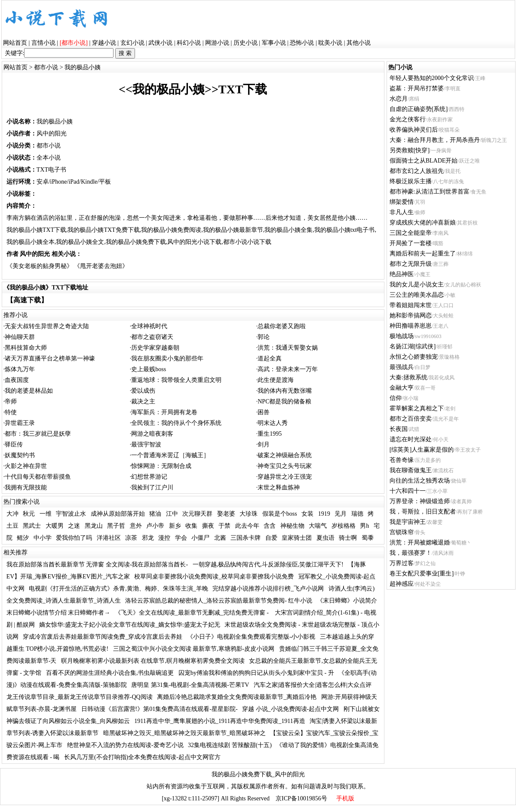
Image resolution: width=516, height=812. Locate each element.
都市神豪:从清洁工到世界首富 (430, 192)
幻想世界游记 (149, 477)
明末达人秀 (273, 423)
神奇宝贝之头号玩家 (285, 466)
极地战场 (402, 336)
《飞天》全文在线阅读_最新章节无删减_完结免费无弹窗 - (193, 613)
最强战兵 (402, 367)
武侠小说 (160, 43)
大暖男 (55, 526)
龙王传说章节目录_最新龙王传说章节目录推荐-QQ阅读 (80, 697)
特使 (11, 412)
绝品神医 (402, 274)
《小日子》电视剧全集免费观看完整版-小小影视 (251, 637)
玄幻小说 (132, 43)
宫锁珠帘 (402, 532)
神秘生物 (292, 526)
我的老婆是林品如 (29, 391)
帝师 (11, 401)
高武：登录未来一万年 (288, 369)
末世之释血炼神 (279, 488)
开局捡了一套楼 (411, 243)
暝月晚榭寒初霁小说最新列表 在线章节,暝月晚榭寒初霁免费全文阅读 (153, 661)
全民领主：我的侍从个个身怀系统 (176, 423)
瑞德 (357, 514)
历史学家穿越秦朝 (155, 348)
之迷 (74, 526)
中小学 (43, 538)
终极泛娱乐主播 (411, 181)
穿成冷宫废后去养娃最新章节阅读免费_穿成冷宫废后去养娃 (103, 637)
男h (364, 526)
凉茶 (131, 538)
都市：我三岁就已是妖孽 (38, 434)
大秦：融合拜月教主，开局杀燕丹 (435, 140)
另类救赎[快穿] (410, 150)
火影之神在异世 (26, 466)
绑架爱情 (402, 202)
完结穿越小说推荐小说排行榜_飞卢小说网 (268, 589)
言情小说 (43, 43)
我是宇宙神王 (408, 522)
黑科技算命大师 (26, 348)
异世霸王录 (20, 423)
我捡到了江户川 (152, 488)
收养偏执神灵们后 (414, 130)
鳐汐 (23, 538)
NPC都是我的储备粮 (284, 401)
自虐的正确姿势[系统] (419, 109)
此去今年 (247, 526)
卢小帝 (155, 526)
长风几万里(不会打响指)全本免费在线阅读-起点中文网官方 (142, 757)
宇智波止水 (71, 514)
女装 (307, 514)
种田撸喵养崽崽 (411, 326)
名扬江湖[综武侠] (413, 346)
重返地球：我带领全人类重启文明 (176, 380)
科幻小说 (189, 43)
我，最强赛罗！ (411, 553)
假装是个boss (280, 514)
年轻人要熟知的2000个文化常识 (432, 78)
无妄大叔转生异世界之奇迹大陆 (47, 326)
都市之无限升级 (411, 264)
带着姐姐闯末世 (411, 305)
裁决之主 (143, 401)
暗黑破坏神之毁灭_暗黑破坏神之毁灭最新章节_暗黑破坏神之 (184, 733)
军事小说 (274, 43)
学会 (181, 538)
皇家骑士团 (297, 538)
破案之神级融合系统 (285, 455)
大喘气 (318, 526)
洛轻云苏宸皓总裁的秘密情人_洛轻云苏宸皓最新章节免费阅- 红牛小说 (219, 601)
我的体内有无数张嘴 (285, 391)
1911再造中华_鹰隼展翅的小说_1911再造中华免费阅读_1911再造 (220, 721)
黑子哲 (116, 526)
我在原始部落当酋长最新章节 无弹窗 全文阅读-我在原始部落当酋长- (97, 564)
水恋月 (399, 99)
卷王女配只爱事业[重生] (422, 574)
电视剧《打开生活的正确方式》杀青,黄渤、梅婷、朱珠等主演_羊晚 (118, 589)
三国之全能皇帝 (411, 233)
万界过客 (402, 563)
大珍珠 (249, 514)
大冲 (12, 514)
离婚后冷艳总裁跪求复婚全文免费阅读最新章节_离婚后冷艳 (237, 697)
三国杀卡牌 (246, 538)
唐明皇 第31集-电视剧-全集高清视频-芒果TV (190, 685)
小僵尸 (200, 538)
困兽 (264, 412)
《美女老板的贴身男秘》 (40, 266)
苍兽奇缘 (402, 460)
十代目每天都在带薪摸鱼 (38, 477)
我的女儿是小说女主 (417, 285)
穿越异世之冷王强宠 (285, 477)
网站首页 (15, 43)
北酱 (220, 538)
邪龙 (148, 538)
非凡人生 (402, 212)
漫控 (164, 538)
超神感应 (402, 584)
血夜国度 (17, 380)
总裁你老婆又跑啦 (282, 326)
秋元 (29, 514)
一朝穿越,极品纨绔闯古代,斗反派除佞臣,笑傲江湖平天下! (268, 564)
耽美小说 (330, 43)
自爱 (271, 538)
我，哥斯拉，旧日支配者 (423, 512)
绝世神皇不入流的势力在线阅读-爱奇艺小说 (125, 745)
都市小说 (46, 67)
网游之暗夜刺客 (152, 434)
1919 (324, 514)
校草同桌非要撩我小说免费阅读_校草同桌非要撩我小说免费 (214, 577)
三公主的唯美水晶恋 (417, 295)
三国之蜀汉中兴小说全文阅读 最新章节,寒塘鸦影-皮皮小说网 (194, 649)
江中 (172, 514)
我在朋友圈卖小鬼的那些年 (167, 358)
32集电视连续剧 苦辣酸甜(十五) (230, 745)
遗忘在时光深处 (411, 439)
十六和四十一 (408, 491)
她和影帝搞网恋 (411, 315)
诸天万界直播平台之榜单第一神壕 (50, 358)
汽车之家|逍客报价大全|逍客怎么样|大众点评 (313, 685)
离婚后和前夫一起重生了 (423, 254)
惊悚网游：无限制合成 (161, 466)
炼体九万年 (20, 369)
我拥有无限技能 (26, 488)
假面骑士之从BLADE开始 (424, 161)
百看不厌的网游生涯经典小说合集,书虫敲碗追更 (110, 673)
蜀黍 (368, 538)
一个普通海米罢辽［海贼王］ (170, 455)
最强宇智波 (146, 444)
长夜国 (399, 429)
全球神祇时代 (149, 326)
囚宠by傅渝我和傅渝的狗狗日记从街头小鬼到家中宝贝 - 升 (256, 673)
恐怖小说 (302, 43)
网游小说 (217, 43)
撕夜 (208, 526)
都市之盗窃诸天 (152, 337)
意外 (136, 526)
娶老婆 (226, 514)
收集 (191, 526)
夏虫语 (326, 538)
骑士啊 (348, 538)
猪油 (155, 514)
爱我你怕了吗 (74, 538)
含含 (270, 526)
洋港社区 (109, 538)
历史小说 (246, 43)
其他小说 (359, 43)
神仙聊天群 (20, 337)
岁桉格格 (344, 526)
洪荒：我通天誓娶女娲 (288, 348)
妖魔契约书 (20, 455)
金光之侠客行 (408, 119)
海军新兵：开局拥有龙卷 (164, 412)
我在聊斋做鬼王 (411, 470)
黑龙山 (94, 526)
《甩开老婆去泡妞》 (101, 266)
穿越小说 (104, 43)
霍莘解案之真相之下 (417, 408)
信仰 (396, 398)
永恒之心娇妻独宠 (414, 357)
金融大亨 (402, 388)
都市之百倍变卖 (411, 419)
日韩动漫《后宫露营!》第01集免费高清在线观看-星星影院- (160, 709)
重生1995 (270, 434)
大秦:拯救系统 (408, 377)
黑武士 (32, 526)
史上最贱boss (149, 369)
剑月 (264, 444)
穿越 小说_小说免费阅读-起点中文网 (290, 709)
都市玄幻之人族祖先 (417, 171)
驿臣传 (14, 444)
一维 (46, 514)
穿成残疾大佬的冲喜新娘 (423, 223)
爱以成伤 (143, 391)
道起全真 (270, 358)
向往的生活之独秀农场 (420, 481)
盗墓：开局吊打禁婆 (417, 88)
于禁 (224, 526)
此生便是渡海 (276, 380)
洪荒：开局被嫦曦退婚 (420, 543)
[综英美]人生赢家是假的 (422, 450)
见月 (341, 514)
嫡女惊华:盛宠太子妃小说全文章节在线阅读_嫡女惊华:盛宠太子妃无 (130, 625)
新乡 (175, 526)
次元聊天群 (197, 514)
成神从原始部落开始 (118, 514)
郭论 (264, 337)
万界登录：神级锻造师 (420, 501)
